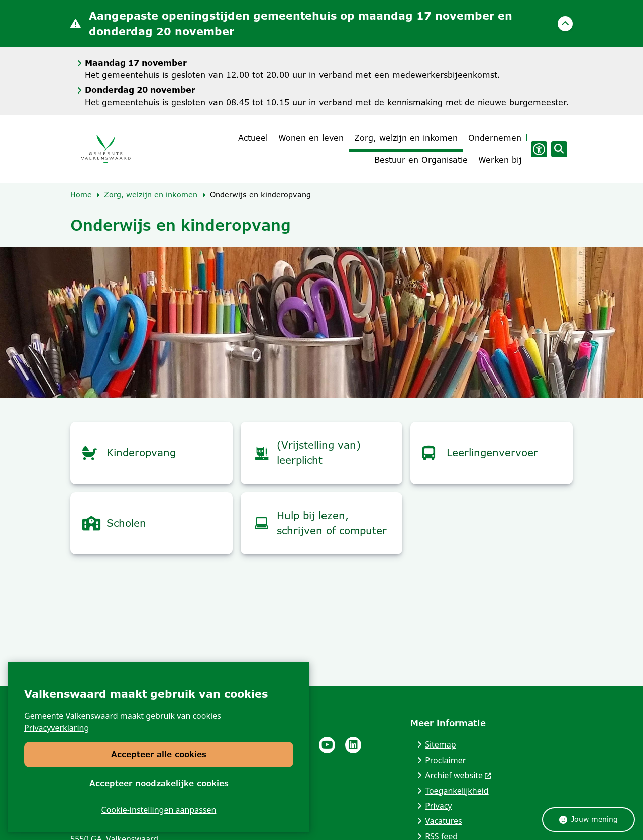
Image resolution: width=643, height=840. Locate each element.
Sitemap (441, 744)
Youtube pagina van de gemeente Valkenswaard (327, 745)
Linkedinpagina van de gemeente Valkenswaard (353, 745)
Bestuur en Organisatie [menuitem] (421, 160)
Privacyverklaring (57, 728)
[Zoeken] (558, 149)
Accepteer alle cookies (159, 754)
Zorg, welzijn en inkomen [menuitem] (406, 138)
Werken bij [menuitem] (500, 160)
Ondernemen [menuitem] (495, 138)
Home (81, 195)
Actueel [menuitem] (253, 138)
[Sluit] (565, 24)
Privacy (438, 806)
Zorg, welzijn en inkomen (151, 195)
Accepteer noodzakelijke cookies (159, 783)
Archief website (459, 775)
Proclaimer (445, 760)
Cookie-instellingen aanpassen (159, 810)
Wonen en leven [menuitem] (311, 138)
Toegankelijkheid (457, 791)
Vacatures (444, 821)
